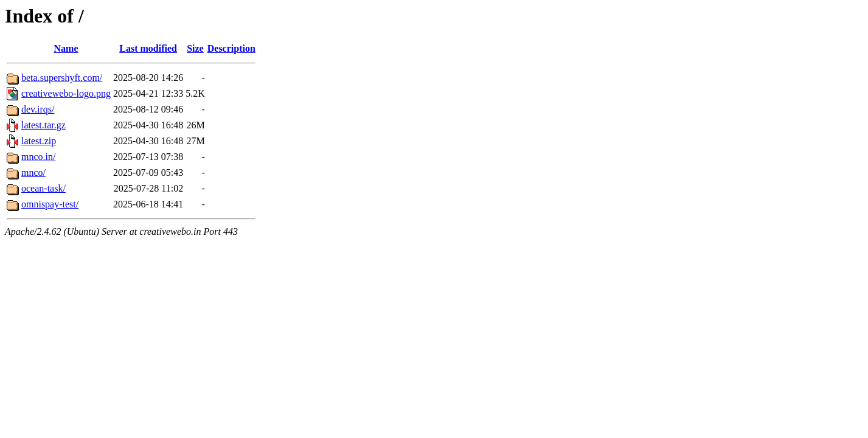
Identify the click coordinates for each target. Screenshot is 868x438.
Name (66, 48)
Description (231, 48)
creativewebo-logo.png (66, 93)
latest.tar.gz (43, 125)
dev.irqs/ (38, 109)
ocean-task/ (43, 188)
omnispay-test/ (50, 204)
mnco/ (33, 172)
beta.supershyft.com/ (62, 78)
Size (195, 48)
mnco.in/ (38, 157)
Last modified (148, 48)
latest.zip (39, 141)
